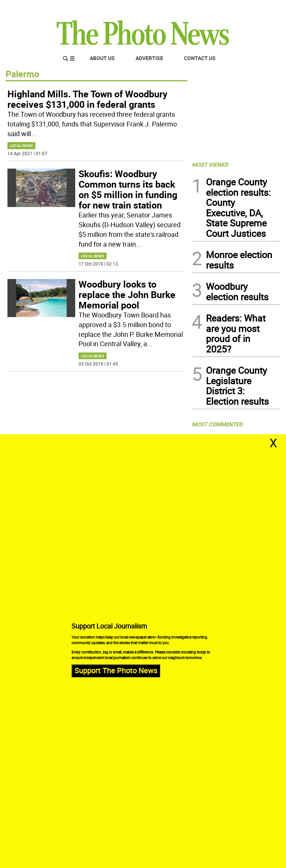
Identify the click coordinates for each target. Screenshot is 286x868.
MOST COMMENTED (217, 424)
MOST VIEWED (210, 164)
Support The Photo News (116, 670)
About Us (102, 58)
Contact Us (200, 58)
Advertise (149, 58)
